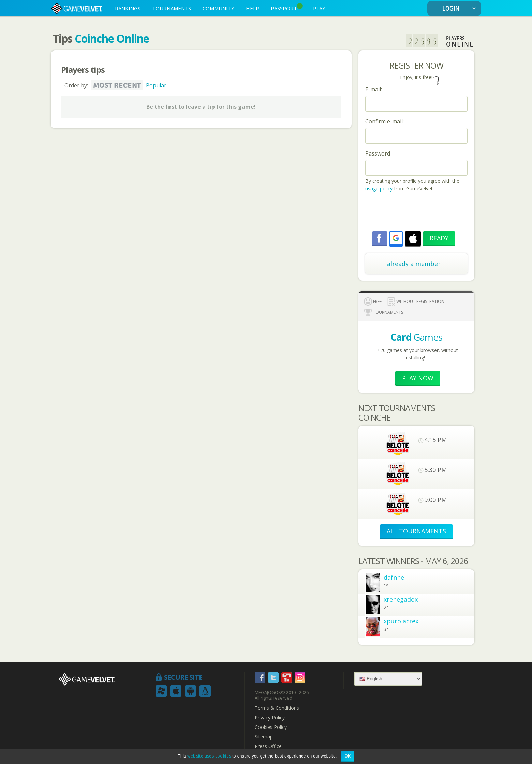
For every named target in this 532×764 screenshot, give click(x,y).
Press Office (268, 746)
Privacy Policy (270, 718)
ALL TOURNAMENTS (416, 531)
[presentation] (417, 212)
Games (416, 337)
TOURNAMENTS (172, 8)
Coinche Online (112, 38)
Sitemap (264, 737)
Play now (418, 378)
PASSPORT (287, 7)
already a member (414, 264)
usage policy (379, 188)
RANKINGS (128, 8)
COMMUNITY (218, 8)
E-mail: (374, 89)
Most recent (117, 85)
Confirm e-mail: (385, 121)
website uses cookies (209, 756)
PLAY (319, 8)
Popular (156, 85)
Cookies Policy (271, 727)
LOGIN (461, 9)
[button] (396, 238)
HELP (253, 8)
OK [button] (348, 756)
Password (378, 153)
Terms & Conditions (277, 708)
